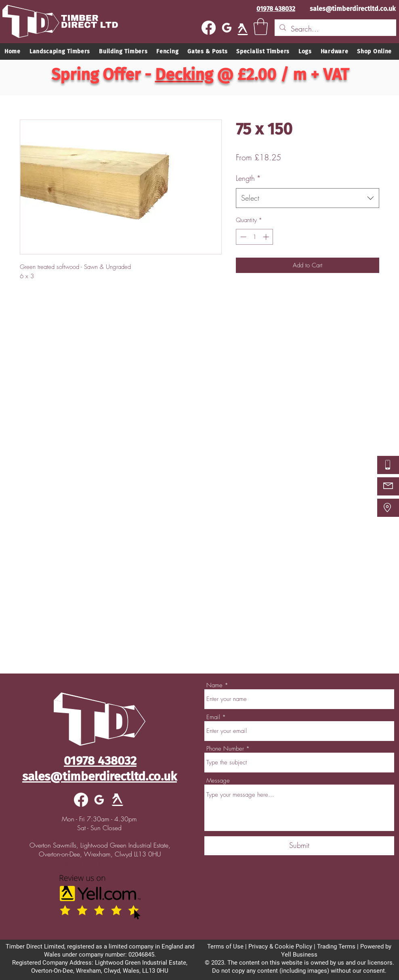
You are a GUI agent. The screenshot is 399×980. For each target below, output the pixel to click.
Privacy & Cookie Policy (280, 946)
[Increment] (267, 237)
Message (218, 781)
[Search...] (335, 29)
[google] (227, 28)
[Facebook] (209, 28)
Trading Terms (336, 946)
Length (248, 178)
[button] (261, 27)
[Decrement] (243, 237)
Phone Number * (228, 749)
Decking (184, 75)
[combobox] (308, 198)
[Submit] (299, 846)
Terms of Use (225, 946)
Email (213, 717)
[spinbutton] (255, 237)
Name (214, 685)
